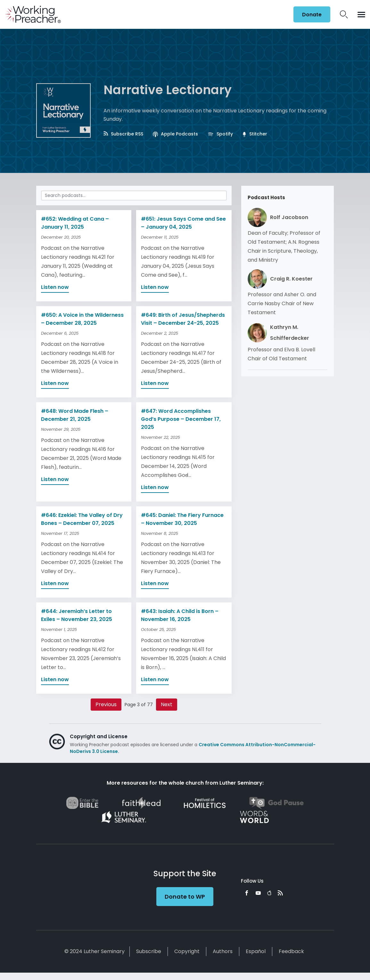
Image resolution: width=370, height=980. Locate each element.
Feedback (291, 951)
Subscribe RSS (123, 134)
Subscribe (149, 951)
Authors (223, 951)
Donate (312, 15)
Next (167, 704)
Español (256, 951)
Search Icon (344, 14)
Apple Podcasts (175, 134)
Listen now (55, 287)
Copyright (187, 951)
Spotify (220, 134)
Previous (106, 704)
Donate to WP (185, 897)
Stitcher (255, 134)
